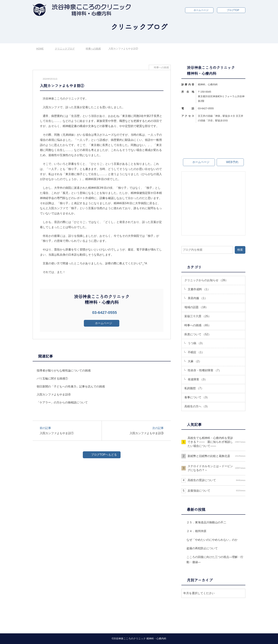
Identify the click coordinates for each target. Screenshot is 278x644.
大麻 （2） (195, 361)
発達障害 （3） (197, 379)
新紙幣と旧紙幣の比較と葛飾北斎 (216, 456)
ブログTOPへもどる (104, 455)
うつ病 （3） (196, 343)
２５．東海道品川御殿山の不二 (206, 522)
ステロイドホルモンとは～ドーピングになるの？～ (216, 468)
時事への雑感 (93, 49)
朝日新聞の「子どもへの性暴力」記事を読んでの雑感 (71, 386)
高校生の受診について (216, 480)
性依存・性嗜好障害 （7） (205, 370)
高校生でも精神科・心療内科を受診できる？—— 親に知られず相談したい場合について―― (216, 442)
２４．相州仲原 (196, 531)
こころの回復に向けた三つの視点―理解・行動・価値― (215, 560)
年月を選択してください (199, 593)
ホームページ (201, 10)
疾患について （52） (198, 334)
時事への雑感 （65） (198, 325)
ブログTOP (233, 10)
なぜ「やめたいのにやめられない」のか (212, 540)
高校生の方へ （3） (197, 406)
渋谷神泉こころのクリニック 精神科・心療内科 (140, 639)
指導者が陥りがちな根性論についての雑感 (64, 371)
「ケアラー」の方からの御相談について (62, 402)
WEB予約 (232, 162)
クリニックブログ (65, 49)
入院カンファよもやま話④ (54, 394)
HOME (40, 49)
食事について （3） (197, 397)
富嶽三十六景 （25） (198, 316)
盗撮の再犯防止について (202, 548)
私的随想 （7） (194, 388)
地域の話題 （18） (196, 307)
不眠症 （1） (196, 352)
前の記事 (69, 431)
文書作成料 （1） (199, 289)
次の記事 (134, 431)
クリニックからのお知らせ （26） (206, 280)
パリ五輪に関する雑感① (52, 379)
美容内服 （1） (197, 298)
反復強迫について (216, 491)
